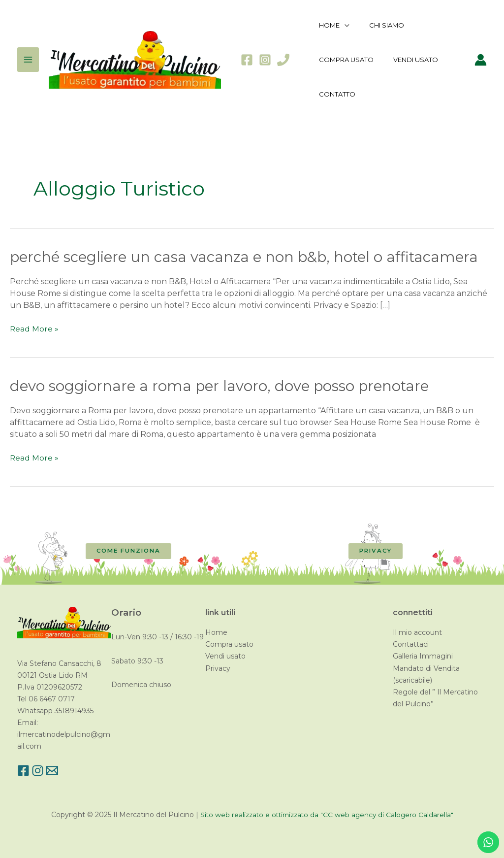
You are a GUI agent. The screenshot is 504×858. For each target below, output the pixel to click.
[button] (128, 551)
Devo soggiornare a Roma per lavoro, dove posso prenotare (222, 386)
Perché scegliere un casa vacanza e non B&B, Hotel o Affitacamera (249, 257)
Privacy (218, 668)
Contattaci (411, 644)
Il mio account (417, 632)
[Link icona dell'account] (481, 60)
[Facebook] (247, 60)
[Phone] (283, 60)
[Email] (63, 771)
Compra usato (229, 644)
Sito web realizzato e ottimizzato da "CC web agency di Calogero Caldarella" (327, 815)
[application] (341, 25)
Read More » (34, 329)
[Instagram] (265, 60)
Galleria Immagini (423, 656)
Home (216, 632)
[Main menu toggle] (28, 60)
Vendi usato (225, 656)
